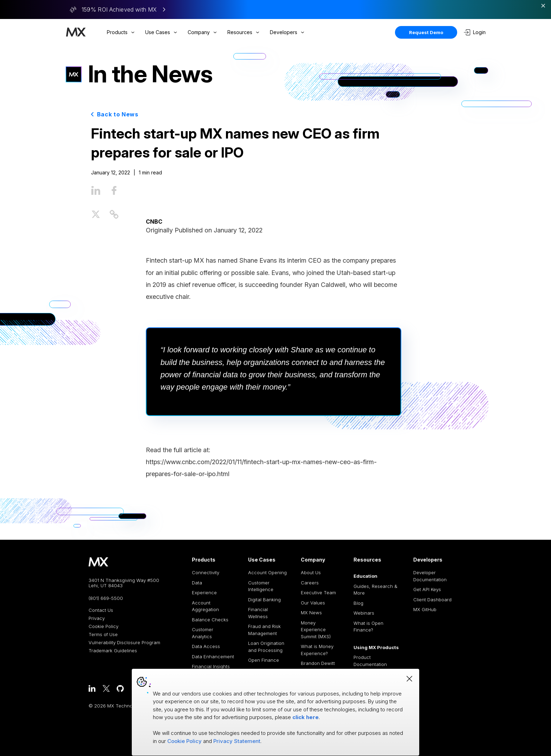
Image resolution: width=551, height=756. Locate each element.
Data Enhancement (213, 656)
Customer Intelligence (261, 586)
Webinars (364, 613)
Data (197, 583)
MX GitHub (425, 609)
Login (475, 32)
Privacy (97, 618)
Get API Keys (427, 589)
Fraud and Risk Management (264, 630)
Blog (358, 603)
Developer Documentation (430, 576)
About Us (311, 572)
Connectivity (206, 572)
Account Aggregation (205, 606)
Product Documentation (370, 661)
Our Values (313, 603)
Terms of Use (103, 635)
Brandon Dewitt (318, 663)
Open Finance (264, 660)
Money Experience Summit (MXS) (316, 630)
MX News (311, 613)
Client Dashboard (432, 600)
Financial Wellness (258, 613)
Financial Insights (211, 666)
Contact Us (101, 610)
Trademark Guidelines (113, 651)
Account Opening (267, 572)
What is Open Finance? (368, 627)
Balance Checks (210, 620)
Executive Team (318, 592)
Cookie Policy (103, 626)
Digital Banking (264, 600)
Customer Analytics (203, 633)
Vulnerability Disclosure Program (124, 643)
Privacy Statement (237, 741)
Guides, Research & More (375, 590)
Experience (204, 592)
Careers (310, 583)
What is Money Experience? (317, 650)
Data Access (206, 646)
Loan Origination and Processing (266, 647)
